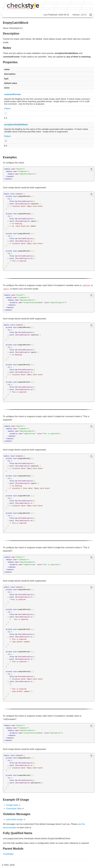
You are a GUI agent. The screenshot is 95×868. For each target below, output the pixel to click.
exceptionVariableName (16, 125)
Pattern (8, 109)
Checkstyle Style (14, 809)
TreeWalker (8, 854)
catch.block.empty (14, 819)
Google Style (12, 805)
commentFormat (12, 94)
